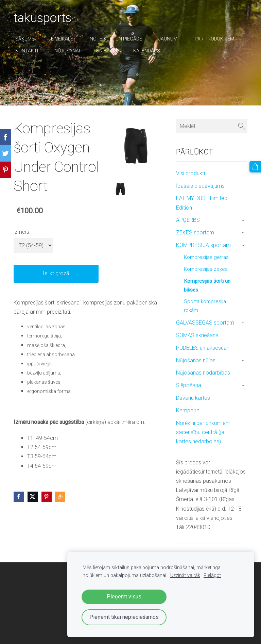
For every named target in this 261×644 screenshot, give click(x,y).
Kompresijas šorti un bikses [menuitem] (207, 285)
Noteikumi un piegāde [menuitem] (116, 39)
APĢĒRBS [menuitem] (188, 220)
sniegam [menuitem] (107, 51)
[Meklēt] (212, 126)
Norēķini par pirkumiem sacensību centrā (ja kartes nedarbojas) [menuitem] (203, 432)
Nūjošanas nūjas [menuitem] (196, 360)
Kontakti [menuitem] (27, 51)
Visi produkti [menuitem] (190, 173)
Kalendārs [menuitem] (147, 51)
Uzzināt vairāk (185, 575)
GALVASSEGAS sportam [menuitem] (205, 323)
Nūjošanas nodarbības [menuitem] (203, 373)
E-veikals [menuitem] (62, 39)
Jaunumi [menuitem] (168, 39)
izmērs (21, 232)
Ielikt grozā (56, 273)
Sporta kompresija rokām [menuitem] (205, 306)
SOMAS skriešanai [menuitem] (198, 335)
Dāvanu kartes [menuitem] (193, 398)
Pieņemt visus (124, 597)
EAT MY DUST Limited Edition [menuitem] (202, 203)
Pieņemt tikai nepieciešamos (124, 617)
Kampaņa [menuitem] (188, 410)
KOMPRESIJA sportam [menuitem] (203, 245)
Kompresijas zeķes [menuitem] (206, 269)
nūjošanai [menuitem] (67, 51)
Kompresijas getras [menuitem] (206, 257)
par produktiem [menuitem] (214, 39)
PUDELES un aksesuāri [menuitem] (203, 348)
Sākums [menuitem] (25, 39)
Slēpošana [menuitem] (189, 385)
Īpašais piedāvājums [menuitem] (200, 186)
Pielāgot (212, 575)
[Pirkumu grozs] (255, 167)
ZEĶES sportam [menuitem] (195, 233)
